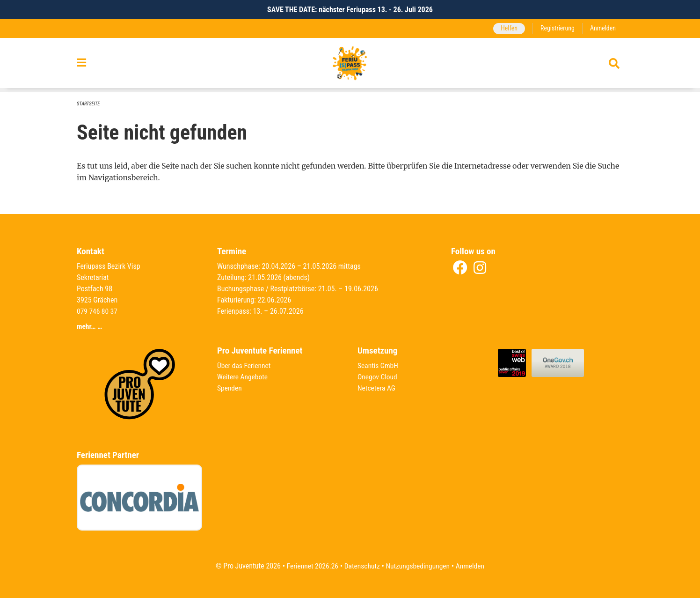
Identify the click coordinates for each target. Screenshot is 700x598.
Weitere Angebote (243, 377)
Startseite (89, 104)
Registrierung (556, 28)
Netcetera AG (377, 388)
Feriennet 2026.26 (310, 566)
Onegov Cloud (378, 377)
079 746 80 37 (98, 311)
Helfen (507, 28)
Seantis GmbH (379, 365)
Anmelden (602, 28)
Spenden (230, 388)
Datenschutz (361, 566)
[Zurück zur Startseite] (350, 65)
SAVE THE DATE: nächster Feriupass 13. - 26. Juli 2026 (350, 10)
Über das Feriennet (245, 365)
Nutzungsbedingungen (419, 566)
